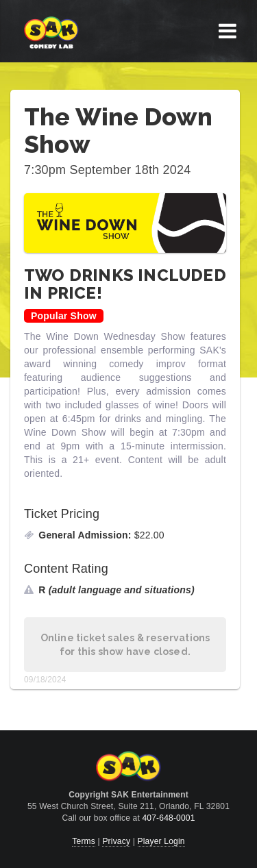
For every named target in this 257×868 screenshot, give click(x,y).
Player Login (161, 841)
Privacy (116, 841)
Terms (84, 841)
